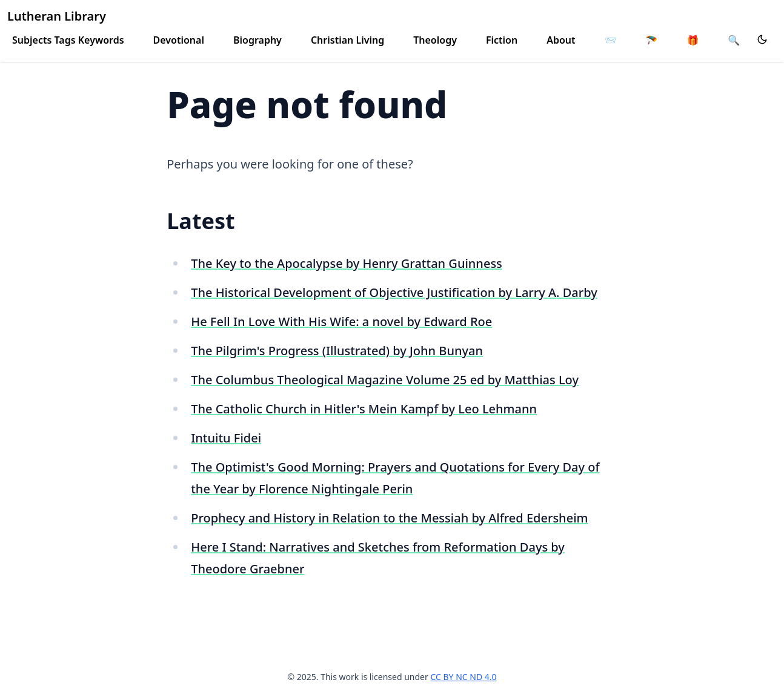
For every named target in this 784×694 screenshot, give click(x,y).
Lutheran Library (57, 16)
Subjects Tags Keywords (68, 40)
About (561, 40)
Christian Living (347, 40)
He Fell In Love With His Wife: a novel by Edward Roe (341, 322)
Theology (435, 40)
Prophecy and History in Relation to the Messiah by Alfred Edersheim (389, 518)
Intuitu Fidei (226, 438)
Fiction (502, 40)
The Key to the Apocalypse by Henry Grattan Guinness (347, 263)
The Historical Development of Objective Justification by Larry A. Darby (394, 292)
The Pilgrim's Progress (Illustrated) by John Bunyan (337, 351)
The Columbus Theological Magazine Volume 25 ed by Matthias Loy (385, 380)
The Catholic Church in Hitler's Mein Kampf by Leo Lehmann (364, 409)
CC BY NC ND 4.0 (463, 677)
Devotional (179, 40)
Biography (257, 40)
